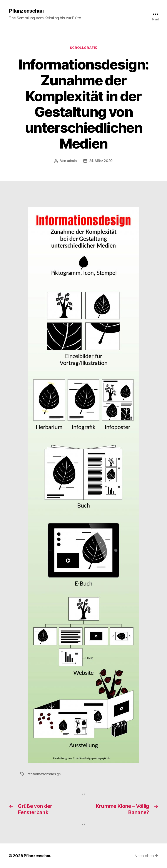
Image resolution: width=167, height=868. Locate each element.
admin (72, 161)
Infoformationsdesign (44, 774)
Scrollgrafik (83, 48)
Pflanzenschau (26, 11)
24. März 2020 (101, 161)
